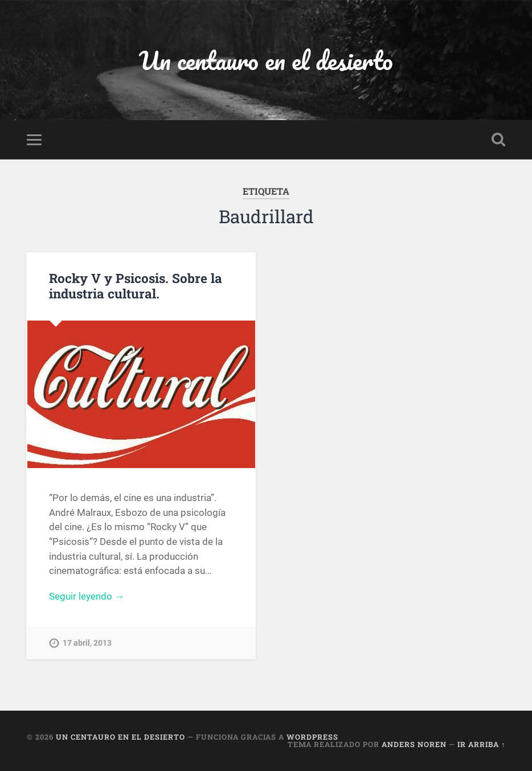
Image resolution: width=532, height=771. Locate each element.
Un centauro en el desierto (266, 60)
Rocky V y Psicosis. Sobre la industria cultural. (136, 286)
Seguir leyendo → (87, 596)
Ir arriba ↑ (481, 744)
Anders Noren (414, 744)
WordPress (312, 737)
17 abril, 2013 (87, 643)
